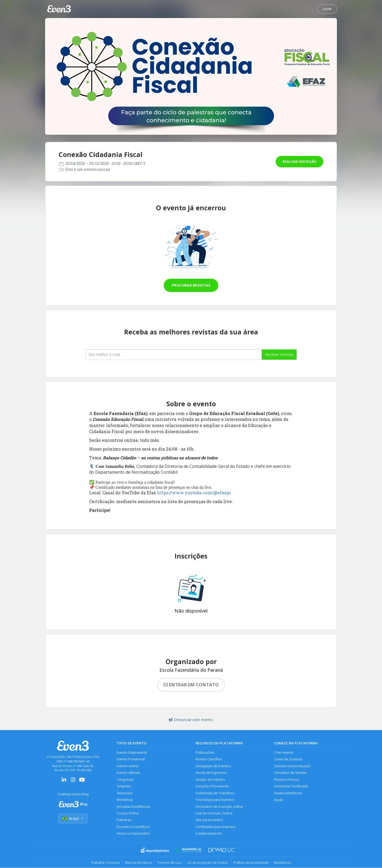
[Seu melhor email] (173, 355)
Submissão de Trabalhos (215, 793)
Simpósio (124, 786)
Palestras (124, 820)
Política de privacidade (251, 863)
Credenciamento (209, 834)
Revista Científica (209, 759)
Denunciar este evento (191, 720)
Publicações (205, 753)
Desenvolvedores (288, 793)
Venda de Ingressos (211, 773)
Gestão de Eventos (210, 780)
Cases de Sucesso (288, 759)
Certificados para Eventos (215, 827)
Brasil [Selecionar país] (73, 819)
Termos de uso (169, 863)
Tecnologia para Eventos (215, 800)
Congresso (125, 780)
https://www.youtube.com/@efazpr (194, 493)
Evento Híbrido (128, 773)
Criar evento (284, 753)
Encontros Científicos (133, 827)
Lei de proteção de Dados (207, 863)
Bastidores (283, 863)
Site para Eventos (209, 820)
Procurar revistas (191, 285)
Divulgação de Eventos (213, 766)
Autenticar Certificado (291, 786)
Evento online (128, 766)
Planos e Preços (287, 780)
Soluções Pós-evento (212, 786)
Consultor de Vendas (290, 773)
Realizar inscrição (299, 162)
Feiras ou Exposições (133, 834)
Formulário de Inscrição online (219, 807)
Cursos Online (128, 814)
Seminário (125, 793)
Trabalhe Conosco (105, 863)
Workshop (125, 800)
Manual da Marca (138, 863)
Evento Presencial (131, 759)
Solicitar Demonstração (292, 766)
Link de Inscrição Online (214, 814)
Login (327, 9)
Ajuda (279, 800)
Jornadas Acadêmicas (133, 807)
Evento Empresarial (132, 753)
